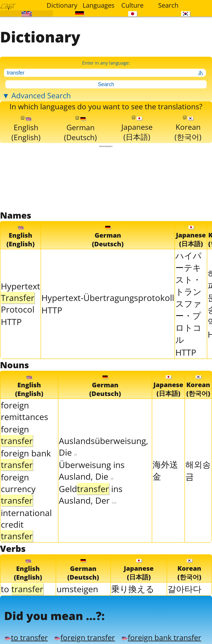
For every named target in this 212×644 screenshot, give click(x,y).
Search (168, 5)
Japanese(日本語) (137, 128)
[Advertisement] (106, 178)
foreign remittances (25, 410)
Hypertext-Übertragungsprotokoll (108, 297)
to (22, 588)
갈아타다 (184, 587)
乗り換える (133, 587)
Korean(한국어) (188, 128)
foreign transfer (82, 636)
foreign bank (26, 458)
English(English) (26, 128)
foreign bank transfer (157, 636)
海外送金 (165, 469)
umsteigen (77, 588)
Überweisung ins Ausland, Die (92, 469)
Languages (98, 5)
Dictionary (62, 5)
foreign (17, 434)
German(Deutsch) (80, 128)
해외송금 (198, 469)
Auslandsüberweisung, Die (104, 445)
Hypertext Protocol (20, 297)
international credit (26, 523)
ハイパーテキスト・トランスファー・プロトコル (188, 297)
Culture (132, 5)
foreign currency (18, 488)
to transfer (26, 636)
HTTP (11, 321)
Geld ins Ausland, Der (91, 494)
